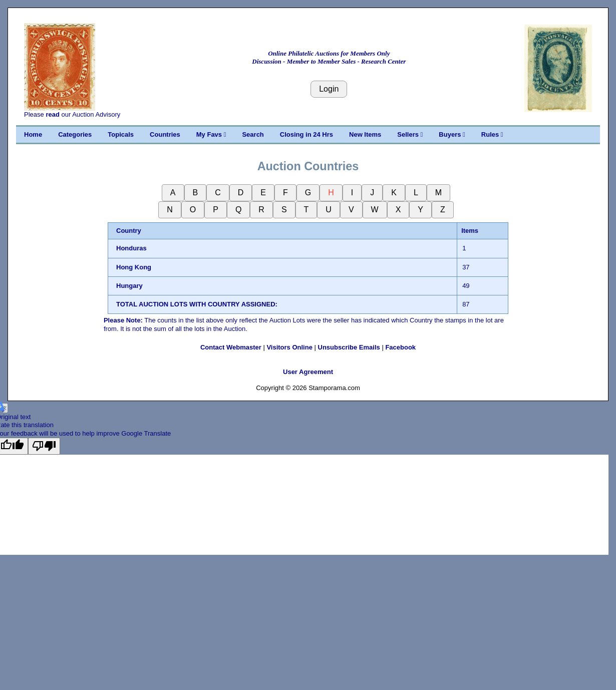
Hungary (129, 286)
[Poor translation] (44, 446)
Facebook (400, 347)
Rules (492, 134)
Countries (165, 134)
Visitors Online (289, 347)
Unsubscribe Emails (349, 347)
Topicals (121, 134)
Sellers (410, 134)
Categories (75, 134)
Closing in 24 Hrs (306, 134)
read (52, 114)
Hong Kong (134, 267)
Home (33, 134)
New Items (365, 134)
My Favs (211, 134)
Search (253, 134)
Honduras (131, 248)
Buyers (452, 134)
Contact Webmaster (231, 347)
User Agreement (308, 372)
